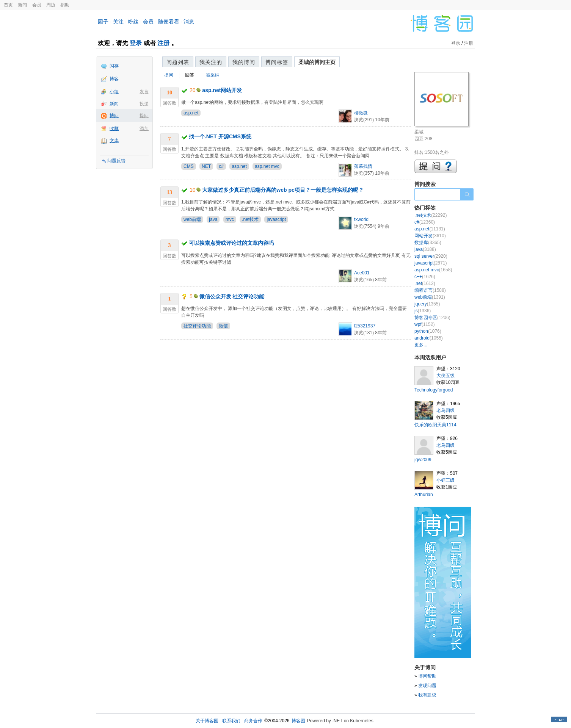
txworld (361, 219)
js (423, 311)
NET (206, 166)
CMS (189, 166)
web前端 (192, 219)
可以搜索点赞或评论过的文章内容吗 (231, 243)
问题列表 (178, 62)
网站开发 (430, 236)
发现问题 (427, 686)
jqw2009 (423, 460)
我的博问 (244, 62)
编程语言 (430, 290)
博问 (114, 116)
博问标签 (277, 62)
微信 (223, 326)
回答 (190, 75)
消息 (189, 22)
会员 (37, 5)
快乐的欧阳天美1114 (435, 425)
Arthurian (424, 495)
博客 (114, 79)
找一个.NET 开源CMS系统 (220, 136)
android (429, 338)
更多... (421, 345)
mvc (230, 219)
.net (425, 283)
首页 (8, 5)
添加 (144, 128)
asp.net (191, 113)
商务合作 (253, 721)
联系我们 (231, 721)
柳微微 (361, 113)
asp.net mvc (267, 166)
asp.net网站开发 (222, 90)
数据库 (428, 243)
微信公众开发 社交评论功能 (232, 296)
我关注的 (211, 62)
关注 (118, 22)
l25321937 (365, 326)
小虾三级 (446, 480)
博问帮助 (427, 676)
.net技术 (250, 219)
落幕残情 (363, 166)
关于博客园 (207, 721)
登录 (136, 43)
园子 (103, 22)
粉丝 (133, 22)
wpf (424, 324)
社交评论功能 (197, 326)
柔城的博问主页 (317, 62)
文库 (114, 141)
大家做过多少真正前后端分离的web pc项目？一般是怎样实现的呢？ (283, 190)
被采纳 (213, 75)
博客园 (298, 721)
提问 (144, 116)
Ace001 (362, 273)
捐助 (65, 5)
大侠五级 (446, 376)
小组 (114, 92)
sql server (431, 256)
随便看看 (169, 22)
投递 (144, 104)
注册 (163, 43)
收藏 (114, 128)
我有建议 (427, 695)
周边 (51, 5)
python (428, 331)
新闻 (22, 5)
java (213, 219)
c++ (425, 277)
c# (221, 166)
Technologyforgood (434, 390)
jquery (427, 304)
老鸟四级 (446, 410)
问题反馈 (116, 161)
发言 (144, 92)
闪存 (114, 66)
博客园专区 (432, 318)
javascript (276, 219)
